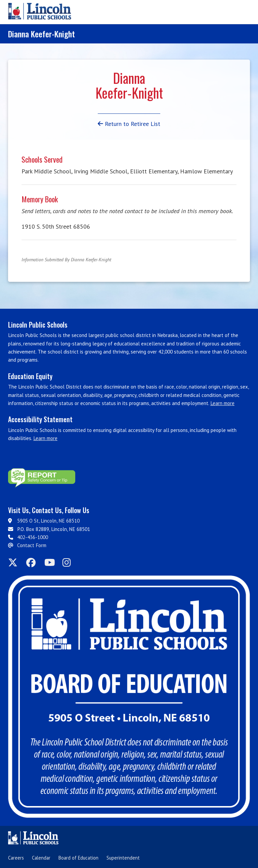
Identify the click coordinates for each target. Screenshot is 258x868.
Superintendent (123, 858)
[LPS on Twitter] (15, 563)
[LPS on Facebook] (33, 563)
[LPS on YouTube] (51, 563)
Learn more (222, 403)
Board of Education (78, 858)
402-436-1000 (33, 537)
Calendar (41, 858)
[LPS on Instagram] (70, 563)
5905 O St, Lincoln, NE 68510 (48, 521)
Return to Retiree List (129, 124)
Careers (16, 858)
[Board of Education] (129, 697)
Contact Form (32, 545)
